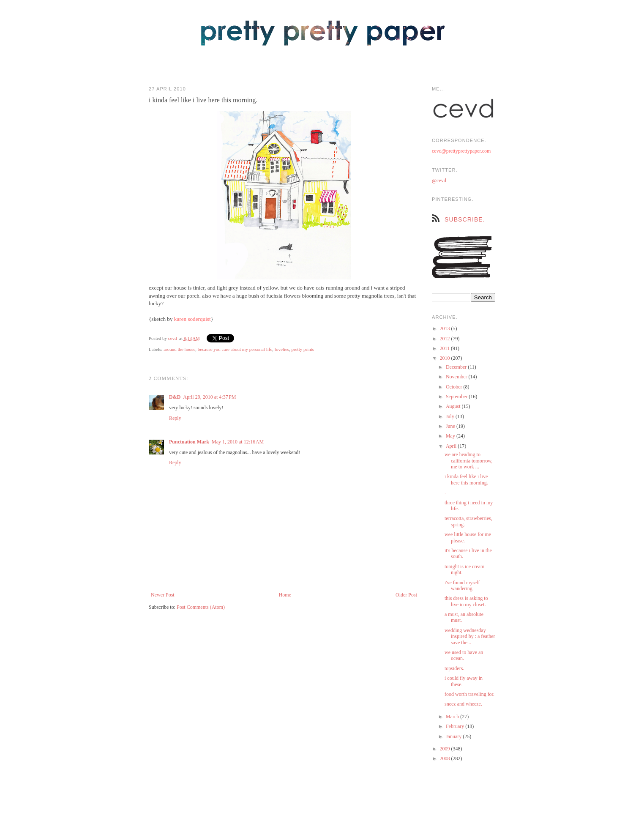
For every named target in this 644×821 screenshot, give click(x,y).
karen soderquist (192, 319)
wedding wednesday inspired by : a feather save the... (470, 636)
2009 (446, 749)
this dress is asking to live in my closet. (466, 601)
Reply (175, 418)
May (451, 436)
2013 (446, 328)
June (451, 426)
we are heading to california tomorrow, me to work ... (469, 461)
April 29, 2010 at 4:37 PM (209, 397)
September (457, 397)
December (457, 367)
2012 (446, 339)
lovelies (282, 349)
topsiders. (454, 668)
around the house (179, 349)
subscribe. (465, 219)
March (453, 717)
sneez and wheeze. (463, 704)
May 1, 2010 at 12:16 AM (238, 442)
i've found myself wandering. (462, 586)
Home (285, 595)
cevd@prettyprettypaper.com (461, 151)
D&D (175, 397)
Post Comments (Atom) (201, 607)
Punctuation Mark (189, 442)
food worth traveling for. (469, 694)
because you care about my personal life (235, 349)
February (456, 726)
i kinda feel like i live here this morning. (466, 479)
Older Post (406, 595)
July (451, 416)
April (452, 446)
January (454, 736)
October (455, 387)
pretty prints (303, 349)
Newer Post (163, 595)
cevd (173, 338)
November (457, 377)
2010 (446, 358)
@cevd (439, 181)
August (454, 406)
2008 (446, 758)
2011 (446, 348)
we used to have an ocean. (464, 655)
